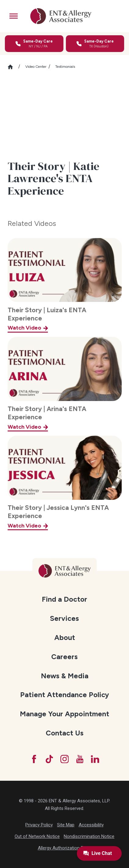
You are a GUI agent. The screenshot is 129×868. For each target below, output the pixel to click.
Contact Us (65, 733)
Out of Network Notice (37, 836)
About (65, 638)
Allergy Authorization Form (65, 848)
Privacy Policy (39, 825)
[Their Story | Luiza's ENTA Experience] (65, 285)
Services (64, 618)
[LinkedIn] (95, 759)
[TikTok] (49, 759)
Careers (64, 657)
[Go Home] (13, 67)
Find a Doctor (64, 599)
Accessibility (91, 825)
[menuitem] (65, 599)
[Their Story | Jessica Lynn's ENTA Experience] (65, 483)
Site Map (66, 825)
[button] (14, 16)
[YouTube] (80, 759)
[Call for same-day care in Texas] (95, 44)
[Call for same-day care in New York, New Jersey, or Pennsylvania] (34, 44)
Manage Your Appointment (64, 714)
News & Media (65, 676)
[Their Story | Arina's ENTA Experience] (65, 384)
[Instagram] (64, 759)
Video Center (36, 67)
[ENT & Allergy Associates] (61, 16)
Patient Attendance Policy (64, 695)
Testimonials (65, 67)
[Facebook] (34, 759)
